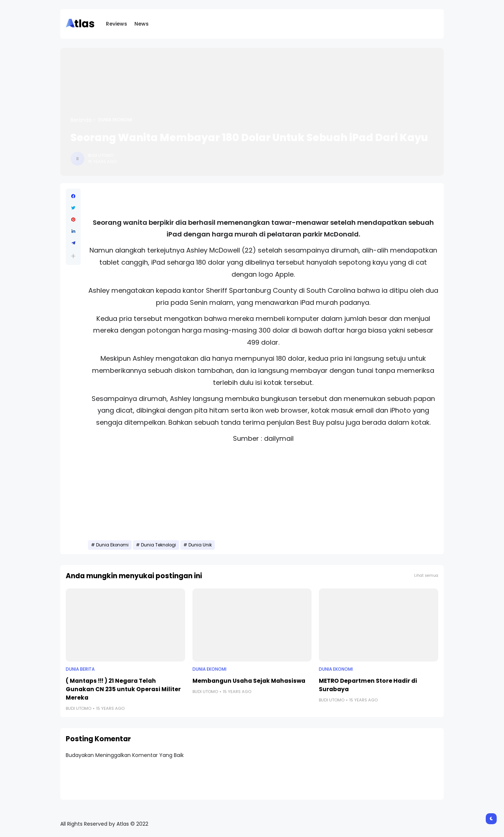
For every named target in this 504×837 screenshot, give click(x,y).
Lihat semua (426, 575)
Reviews (117, 24)
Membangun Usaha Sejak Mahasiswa (249, 681)
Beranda (81, 120)
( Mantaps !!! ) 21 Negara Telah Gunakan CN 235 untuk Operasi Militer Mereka (123, 689)
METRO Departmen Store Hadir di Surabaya (368, 685)
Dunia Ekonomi (115, 120)
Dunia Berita (80, 669)
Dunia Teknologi (159, 545)
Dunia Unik (200, 545)
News (142, 24)
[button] (73, 256)
